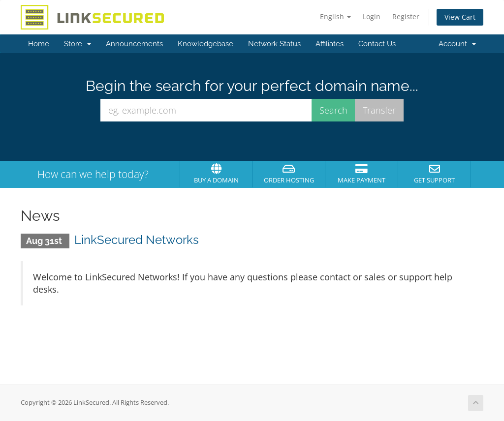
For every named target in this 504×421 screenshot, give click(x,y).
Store (78, 44)
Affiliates (330, 44)
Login (372, 16)
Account (457, 44)
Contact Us (377, 44)
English (335, 16)
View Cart (460, 17)
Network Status (274, 44)
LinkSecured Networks (137, 240)
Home (39, 44)
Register (406, 16)
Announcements (134, 44)
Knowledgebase (205, 44)
